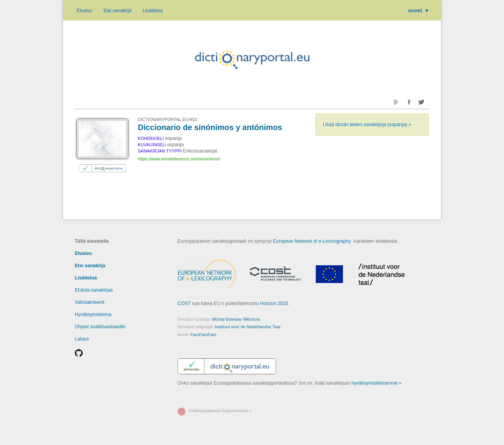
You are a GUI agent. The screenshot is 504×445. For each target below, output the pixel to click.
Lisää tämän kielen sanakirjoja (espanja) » (367, 125)
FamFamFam (203, 335)
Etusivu (84, 11)
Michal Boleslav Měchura (236, 319)
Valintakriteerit (90, 302)
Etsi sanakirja (118, 11)
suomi (419, 11)
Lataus (82, 339)
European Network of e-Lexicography (312, 241)
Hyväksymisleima (93, 315)
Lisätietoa (153, 11)
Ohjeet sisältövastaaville (100, 327)
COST (184, 303)
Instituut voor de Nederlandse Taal (247, 327)
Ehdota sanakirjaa (94, 290)
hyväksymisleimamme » (377, 383)
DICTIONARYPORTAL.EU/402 (167, 119)
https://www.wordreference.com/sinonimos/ (179, 159)
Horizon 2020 (274, 303)
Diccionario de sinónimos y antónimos (210, 127)
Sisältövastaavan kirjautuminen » (220, 411)
